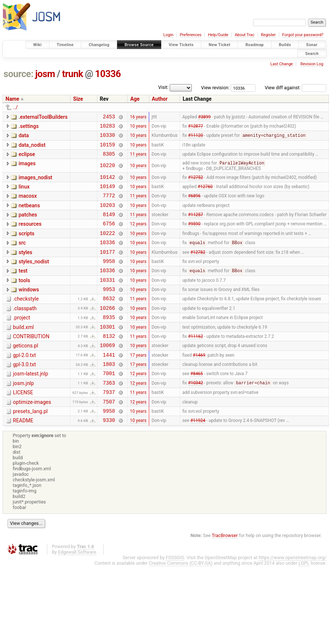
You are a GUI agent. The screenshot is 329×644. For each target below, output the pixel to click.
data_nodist (32, 148)
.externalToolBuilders (43, 117)
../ (15, 107)
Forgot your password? (303, 35)
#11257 (196, 226)
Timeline (65, 45)
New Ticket (220, 45)
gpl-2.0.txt (24, 382)
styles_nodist (34, 277)
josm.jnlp (23, 413)
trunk (72, 74)
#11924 (198, 456)
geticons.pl (26, 371)
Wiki (37, 45)
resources (30, 235)
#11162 (196, 361)
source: (19, 74)
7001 (109, 403)
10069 (108, 372)
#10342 (196, 414)
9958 (109, 278)
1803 (109, 393)
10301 (108, 351)
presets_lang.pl (30, 445)
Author (160, 99)
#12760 (205, 194)
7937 (109, 424)
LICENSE (23, 424)
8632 (109, 320)
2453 (109, 117)
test (23, 288)
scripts (26, 246)
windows (29, 309)
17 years (138, 382)
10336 (108, 74)
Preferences (191, 35)
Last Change (282, 64)
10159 (108, 149)
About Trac (245, 35)
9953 (109, 309)
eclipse (27, 159)
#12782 (198, 267)
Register (268, 35)
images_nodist (35, 183)
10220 (108, 171)
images (27, 169)
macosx (27, 204)
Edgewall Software (77, 588)
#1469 (199, 382)
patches (28, 225)
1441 (109, 383)
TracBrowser (225, 571)
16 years (138, 117)
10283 (108, 128)
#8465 (197, 404)
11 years (138, 159)
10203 (108, 215)
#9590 (194, 236)
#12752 (196, 184)
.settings (28, 127)
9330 (109, 456)
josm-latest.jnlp (31, 403)
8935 (109, 341)
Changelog (99, 45)
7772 (109, 205)
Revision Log (312, 64)
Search (312, 53)
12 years (138, 236)
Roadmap (254, 45)
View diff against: (296, 88)
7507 (109, 435)
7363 (109, 414)
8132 (109, 362)
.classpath (25, 330)
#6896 (194, 205)
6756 (109, 236)
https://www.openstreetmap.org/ (292, 593)
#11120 (196, 139)
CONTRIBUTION (31, 361)
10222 (108, 247)
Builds (285, 45)
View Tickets (181, 45)
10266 (108, 330)
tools (24, 298)
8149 (109, 226)
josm (45, 74)
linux (24, 194)
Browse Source (139, 45)
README (23, 455)
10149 (108, 194)
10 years (138, 128)
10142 (108, 184)
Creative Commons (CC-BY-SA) (181, 599)
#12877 (196, 128)
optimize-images (32, 434)
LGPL (304, 599)
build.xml (23, 351)
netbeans (29, 215)
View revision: (215, 88)
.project (22, 340)
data (24, 138)
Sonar (312, 45)
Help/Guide (218, 35)
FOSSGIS (175, 593)
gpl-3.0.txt (24, 392)
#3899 (204, 117)
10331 (108, 299)
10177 (108, 268)
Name (12, 99)
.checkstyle (26, 319)
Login (168, 35)
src (22, 256)
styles (25, 267)
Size (78, 99)
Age (135, 99)
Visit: (163, 87)
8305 (109, 159)
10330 (108, 138)
